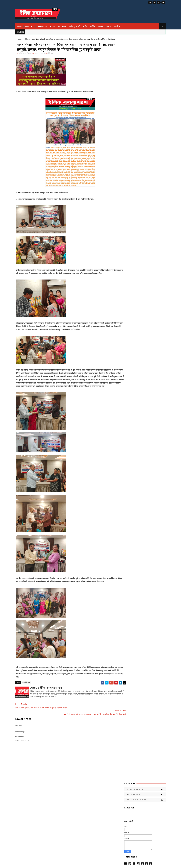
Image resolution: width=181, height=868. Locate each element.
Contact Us (45, 24)
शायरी (136, 322)
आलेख (124, 235)
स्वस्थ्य (148, 335)
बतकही (150, 287)
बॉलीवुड (124, 296)
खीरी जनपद (140, 256)
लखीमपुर (148, 313)
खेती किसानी (137, 261)
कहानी (124, 239)
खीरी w (124, 261)
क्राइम (137, 243)
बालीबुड (135, 291)
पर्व (155, 278)
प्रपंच (145, 283)
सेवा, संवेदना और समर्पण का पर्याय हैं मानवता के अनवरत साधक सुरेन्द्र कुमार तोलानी (142, 836)
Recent (131, 193)
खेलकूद (124, 265)
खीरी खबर (30, 37)
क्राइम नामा (148, 243)
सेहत (124, 335)
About (124, 179)
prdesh (151, 348)
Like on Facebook (142, 48)
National (137, 348)
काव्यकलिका (125, 243)
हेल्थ (124, 344)
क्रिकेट (137, 248)
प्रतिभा (124, 283)
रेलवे (145, 309)
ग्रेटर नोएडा (136, 265)
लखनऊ (104, 24)
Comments (152, 193)
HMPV (124, 348)
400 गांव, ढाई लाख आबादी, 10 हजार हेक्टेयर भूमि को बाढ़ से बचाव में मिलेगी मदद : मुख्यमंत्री (147, 165)
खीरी (124, 252)
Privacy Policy (127, 186)
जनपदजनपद (138, 274)
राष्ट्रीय (88, 24)
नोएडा (136, 278)
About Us (32, 24)
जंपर (138, 269)
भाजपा (135, 296)
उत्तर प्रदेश (137, 235)
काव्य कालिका (150, 239)
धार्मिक (96, 24)
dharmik (135, 344)
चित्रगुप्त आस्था (126, 269)
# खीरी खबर (29, 702)
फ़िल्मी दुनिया (137, 287)
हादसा (135, 339)
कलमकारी (150, 235)
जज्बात (148, 269)
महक (138, 300)
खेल (148, 261)
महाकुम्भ (125, 304)
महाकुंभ (148, 300)
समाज (124, 331)
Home (23, 24)
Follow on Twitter (142, 43)
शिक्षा (146, 322)
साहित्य (148, 331)
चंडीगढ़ (147, 265)
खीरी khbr (153, 256)
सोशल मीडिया (136, 335)
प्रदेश (134, 283)
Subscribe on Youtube (142, 53)
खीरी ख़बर (149, 252)
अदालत (137, 230)
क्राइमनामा (125, 248)
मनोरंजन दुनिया (126, 300)
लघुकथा (140, 318)
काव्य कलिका (136, 239)
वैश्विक (124, 322)
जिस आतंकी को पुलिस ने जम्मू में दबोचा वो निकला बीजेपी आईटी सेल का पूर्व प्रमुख (146, 144)
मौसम (135, 304)
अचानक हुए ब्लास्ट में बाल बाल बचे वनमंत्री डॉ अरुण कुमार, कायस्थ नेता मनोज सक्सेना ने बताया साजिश (147, 155)
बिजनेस (146, 291)
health (148, 344)
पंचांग (146, 278)
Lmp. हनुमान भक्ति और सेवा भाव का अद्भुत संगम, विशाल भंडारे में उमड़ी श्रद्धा (143, 826)
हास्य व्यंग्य (146, 339)
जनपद (112, 24)
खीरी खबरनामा (126, 256)
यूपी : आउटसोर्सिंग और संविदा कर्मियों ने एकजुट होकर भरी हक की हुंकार (142, 816)
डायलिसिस (151, 274)
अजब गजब (125, 230)
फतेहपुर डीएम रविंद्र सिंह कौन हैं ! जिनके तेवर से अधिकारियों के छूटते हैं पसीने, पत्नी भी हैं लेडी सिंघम (142, 847)
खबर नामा (148, 248)
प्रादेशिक (120, 24)
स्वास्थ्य (124, 339)
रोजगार (124, 313)
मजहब (145, 296)
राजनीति (146, 304)
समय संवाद (146, 326)
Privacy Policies (61, 24)
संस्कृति (124, 326)
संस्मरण (135, 326)
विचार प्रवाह (152, 318)
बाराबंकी (124, 291)
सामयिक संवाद (136, 331)
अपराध (147, 230)
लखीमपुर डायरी (78, 24)
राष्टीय (124, 309)
